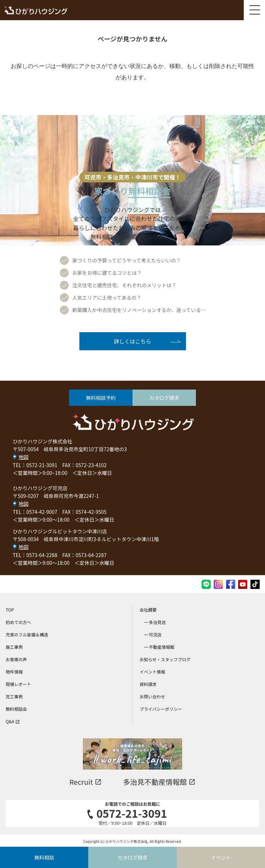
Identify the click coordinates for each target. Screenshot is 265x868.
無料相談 (44, 857)
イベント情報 (152, 672)
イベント (221, 857)
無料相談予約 (101, 398)
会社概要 (148, 610)
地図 (23, 457)
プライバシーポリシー (161, 709)
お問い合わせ (152, 696)
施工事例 (14, 647)
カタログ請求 (164, 398)
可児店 (155, 634)
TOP (10, 610)
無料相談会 (16, 709)
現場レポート (18, 684)
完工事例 (14, 696)
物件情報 (14, 672)
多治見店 (157, 622)
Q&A (13, 721)
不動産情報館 (162, 647)
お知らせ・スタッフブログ (165, 659)
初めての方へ (18, 622)
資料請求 (148, 684)
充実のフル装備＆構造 (27, 634)
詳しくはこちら (132, 341)
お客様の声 (16, 659)
